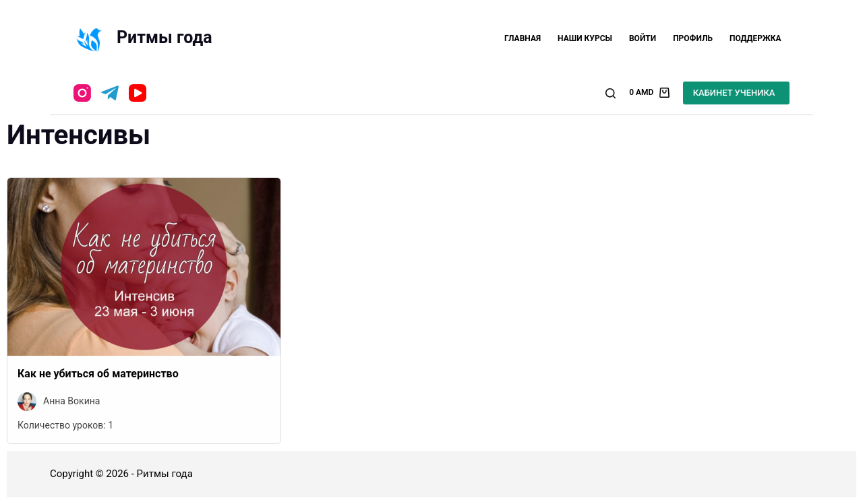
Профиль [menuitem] (693, 38)
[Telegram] (110, 93)
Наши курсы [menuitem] (585, 38)
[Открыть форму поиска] (611, 93)
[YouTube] (138, 93)
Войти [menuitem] (643, 38)
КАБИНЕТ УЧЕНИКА (734, 93)
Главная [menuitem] (523, 38)
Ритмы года (165, 37)
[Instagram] (82, 93)
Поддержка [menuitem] (755, 38)
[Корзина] (649, 93)
